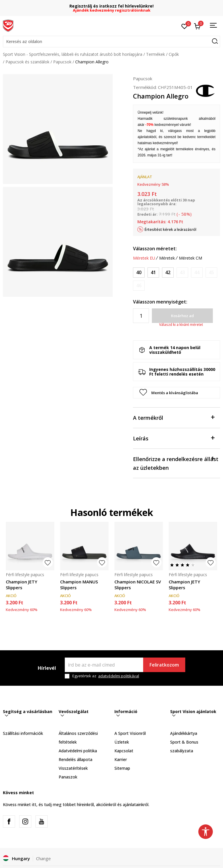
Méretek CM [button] (190, 258)
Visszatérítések (73, 768)
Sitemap (122, 768)
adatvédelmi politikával (119, 676)
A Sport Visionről (130, 733)
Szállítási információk (23, 733)
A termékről (174, 417)
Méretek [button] (167, 258)
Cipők (174, 54)
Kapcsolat (124, 751)
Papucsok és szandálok (27, 62)
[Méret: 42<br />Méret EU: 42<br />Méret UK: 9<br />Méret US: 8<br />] (168, 273)
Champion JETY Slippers (21, 585)
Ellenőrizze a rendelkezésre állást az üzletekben (176, 463)
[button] (111, 42)
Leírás (174, 438)
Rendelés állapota (75, 759)
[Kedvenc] (185, 26)
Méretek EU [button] (144, 258)
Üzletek (122, 742)
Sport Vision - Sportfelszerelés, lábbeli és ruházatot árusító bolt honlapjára (73, 54)
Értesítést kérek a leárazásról (170, 229)
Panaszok (68, 777)
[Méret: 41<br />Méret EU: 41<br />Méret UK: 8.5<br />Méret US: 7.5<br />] (153, 273)
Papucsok (62, 62)
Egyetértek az (106, 676)
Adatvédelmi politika (78, 751)
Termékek (155, 54)
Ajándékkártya (184, 733)
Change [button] (43, 858)
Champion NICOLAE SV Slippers (138, 585)
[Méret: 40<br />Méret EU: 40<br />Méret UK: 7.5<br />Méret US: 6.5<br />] (139, 273)
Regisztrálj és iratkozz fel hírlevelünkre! (111, 6)
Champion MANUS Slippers (79, 585)
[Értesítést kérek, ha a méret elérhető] (182, 273)
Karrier (121, 759)
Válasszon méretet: (155, 249)
